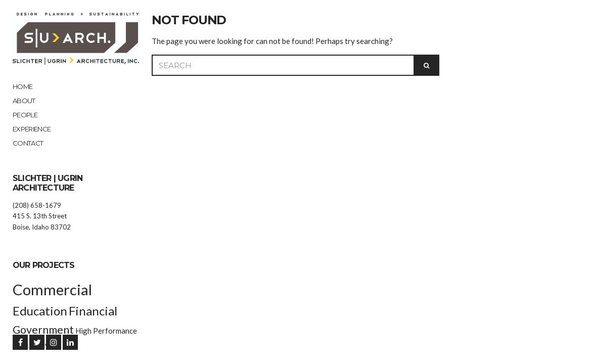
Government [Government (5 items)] (43, 330)
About (24, 101)
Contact (28, 143)
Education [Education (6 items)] (40, 311)
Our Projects (43, 265)
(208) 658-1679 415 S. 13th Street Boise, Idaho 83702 (42, 216)
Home (22, 86)
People (25, 115)
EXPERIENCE (32, 129)
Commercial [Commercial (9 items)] (52, 289)
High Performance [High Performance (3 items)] (106, 331)
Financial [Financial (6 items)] (93, 311)
